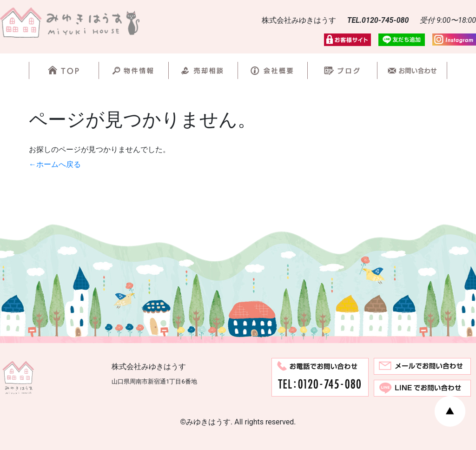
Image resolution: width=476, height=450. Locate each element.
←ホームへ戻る (55, 164)
